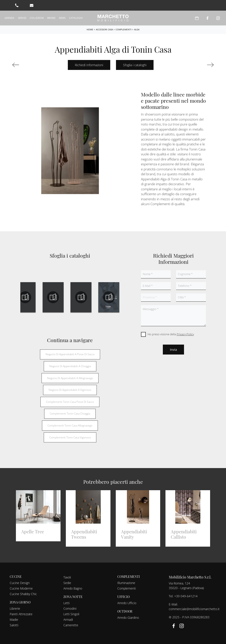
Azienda (9, 18)
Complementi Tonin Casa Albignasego (70, 425)
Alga (137, 29)
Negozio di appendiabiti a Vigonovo (70, 390)
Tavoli (67, 577)
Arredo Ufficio (127, 603)
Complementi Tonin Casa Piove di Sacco (70, 402)
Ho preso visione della (171, 334)
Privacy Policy (185, 334)
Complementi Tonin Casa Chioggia (70, 414)
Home (90, 29)
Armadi (68, 620)
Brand (51, 18)
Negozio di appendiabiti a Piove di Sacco (70, 354)
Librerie (15, 608)
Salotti (14, 625)
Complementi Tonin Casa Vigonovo (70, 437)
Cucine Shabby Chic (23, 594)
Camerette (71, 625)
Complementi (123, 29)
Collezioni (37, 18)
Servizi (22, 18)
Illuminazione (126, 583)
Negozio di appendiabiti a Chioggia (70, 366)
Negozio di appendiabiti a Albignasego (70, 378)
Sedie (67, 583)
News (62, 18)
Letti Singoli (71, 614)
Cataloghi (76, 18)
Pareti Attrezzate (21, 614)
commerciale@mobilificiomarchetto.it (194, 609)
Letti (66, 603)
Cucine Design (20, 583)
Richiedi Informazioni (89, 65)
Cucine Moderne (21, 588)
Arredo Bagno (73, 588)
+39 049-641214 (186, 596)
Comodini (70, 608)
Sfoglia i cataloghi (135, 65)
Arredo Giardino (128, 618)
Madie (14, 620)
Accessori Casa (104, 29)
